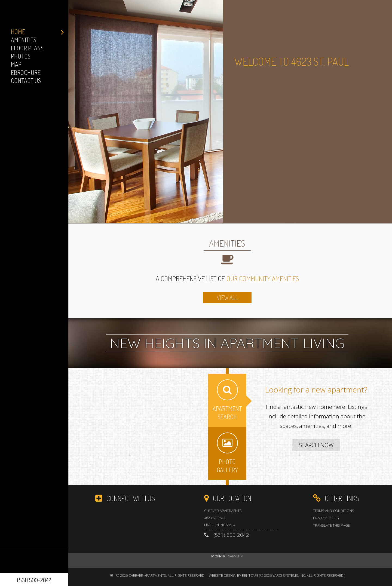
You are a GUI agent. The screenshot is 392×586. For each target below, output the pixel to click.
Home (18, 32)
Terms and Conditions (334, 511)
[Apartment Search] (316, 445)
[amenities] (227, 297)
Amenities (24, 40)
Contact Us (26, 81)
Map (16, 64)
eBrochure (26, 72)
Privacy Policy (326, 518)
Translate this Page (331, 525)
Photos (21, 56)
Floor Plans (27, 48)
